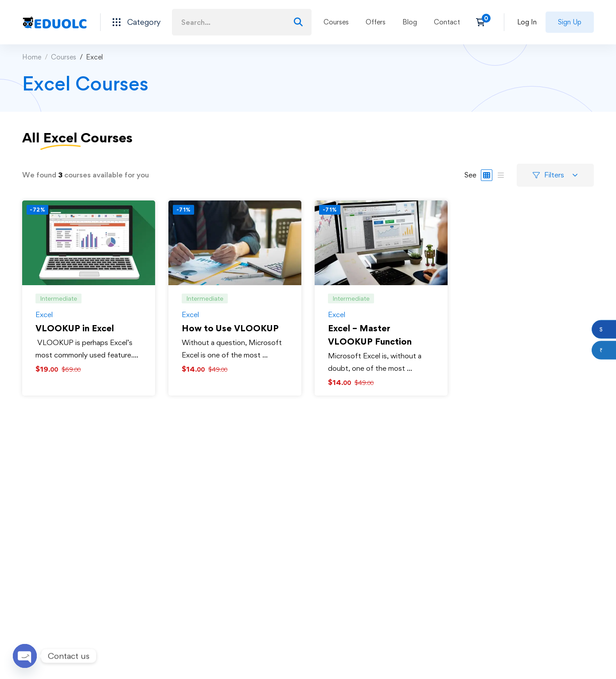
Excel (44, 314)
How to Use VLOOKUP (230, 328)
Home (32, 57)
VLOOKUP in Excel (75, 328)
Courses (64, 57)
